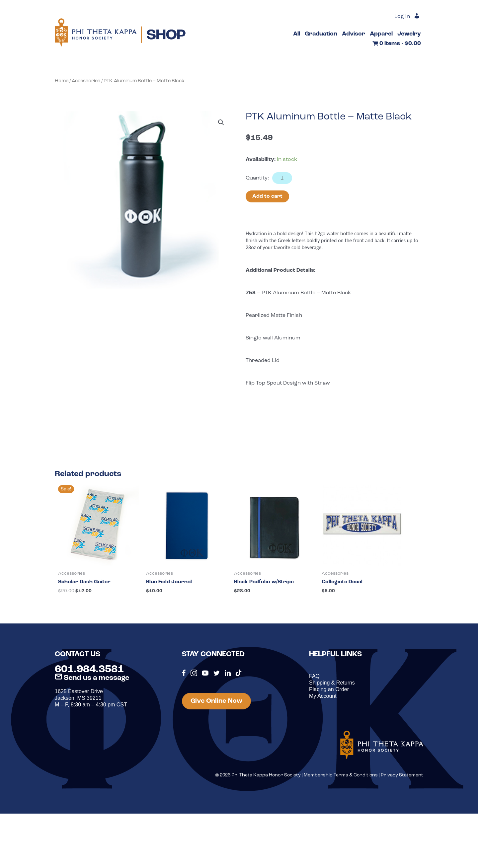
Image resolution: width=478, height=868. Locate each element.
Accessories (86, 81)
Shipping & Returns (332, 683)
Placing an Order (329, 689)
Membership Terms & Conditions (341, 775)
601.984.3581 (89, 670)
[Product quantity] (282, 178)
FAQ (314, 676)
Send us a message (92, 678)
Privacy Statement (402, 775)
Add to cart (267, 196)
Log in (402, 17)
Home (62, 81)
